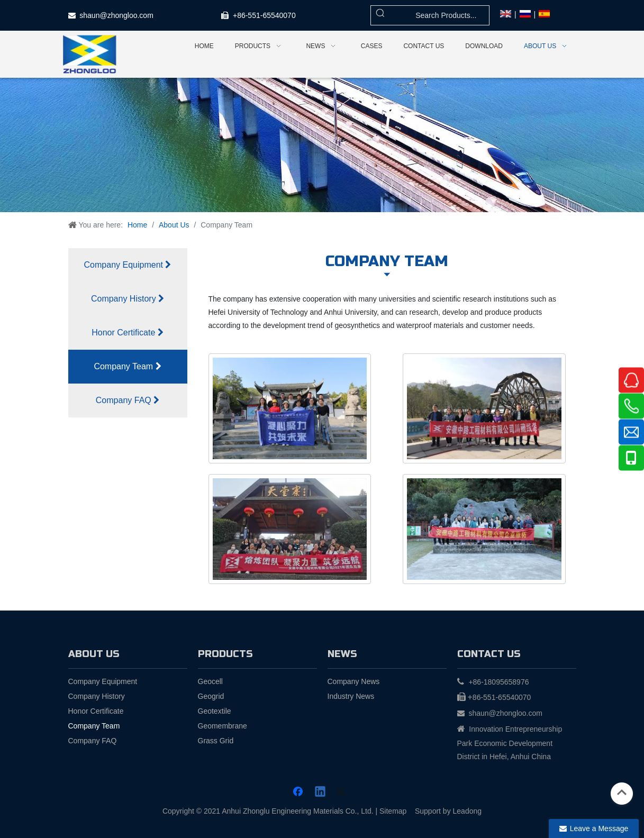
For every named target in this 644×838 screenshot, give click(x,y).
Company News (354, 681)
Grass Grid (216, 741)
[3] (290, 529)
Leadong (468, 811)
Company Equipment (128, 265)
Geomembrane (223, 726)
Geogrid (211, 696)
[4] (484, 529)
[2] (484, 408)
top (622, 793)
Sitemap (393, 811)
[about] (322, 145)
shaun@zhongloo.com (116, 15)
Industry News (351, 696)
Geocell (210, 681)
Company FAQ (128, 400)
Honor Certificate (128, 333)
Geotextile (215, 711)
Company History (128, 299)
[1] (290, 408)
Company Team (127, 366)
